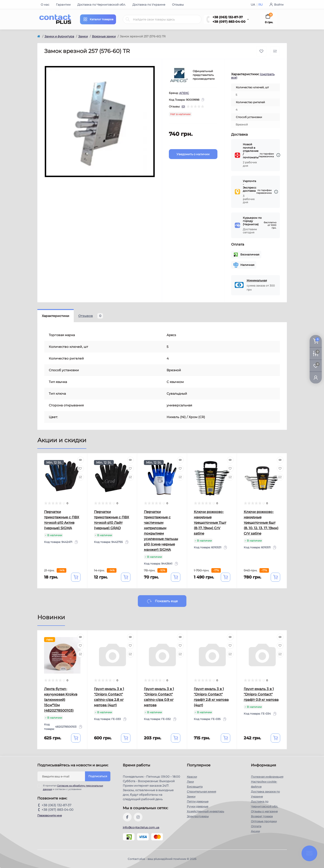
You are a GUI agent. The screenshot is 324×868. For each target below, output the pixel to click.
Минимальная (257, 280)
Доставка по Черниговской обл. (102, 5)
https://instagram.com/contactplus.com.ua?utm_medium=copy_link (138, 817)
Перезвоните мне (50, 815)
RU (260, 5)
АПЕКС (184, 93)
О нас (45, 5)
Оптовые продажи (264, 821)
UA (253, 5)
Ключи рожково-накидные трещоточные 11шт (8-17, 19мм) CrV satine (210, 523)
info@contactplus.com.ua (141, 827)
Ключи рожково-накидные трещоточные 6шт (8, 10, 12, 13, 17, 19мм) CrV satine (261, 523)
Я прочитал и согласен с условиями (73, 787)
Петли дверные (198, 801)
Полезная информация (267, 777)
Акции (255, 831)
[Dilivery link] (278, 155)
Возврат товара (262, 816)
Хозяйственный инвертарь (206, 811)
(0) (183, 107)
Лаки (190, 782)
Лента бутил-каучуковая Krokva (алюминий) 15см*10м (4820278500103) (61, 700)
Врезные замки (104, 36)
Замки (83, 36)
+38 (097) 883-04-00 (229, 22)
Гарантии (63, 5)
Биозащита (195, 787)
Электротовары (198, 816)
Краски (192, 777)
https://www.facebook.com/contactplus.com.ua (127, 817)
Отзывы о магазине (264, 811)
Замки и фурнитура (59, 36)
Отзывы (178, 5)
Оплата (256, 826)
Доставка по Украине (149, 5)
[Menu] (98, 19)
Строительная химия (201, 792)
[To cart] (76, 577)
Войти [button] (276, 5)
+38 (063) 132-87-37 (228, 17)
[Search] (128, 19)
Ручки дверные (198, 806)
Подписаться (98, 776)
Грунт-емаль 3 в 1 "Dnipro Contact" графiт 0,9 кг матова (261, 694)
